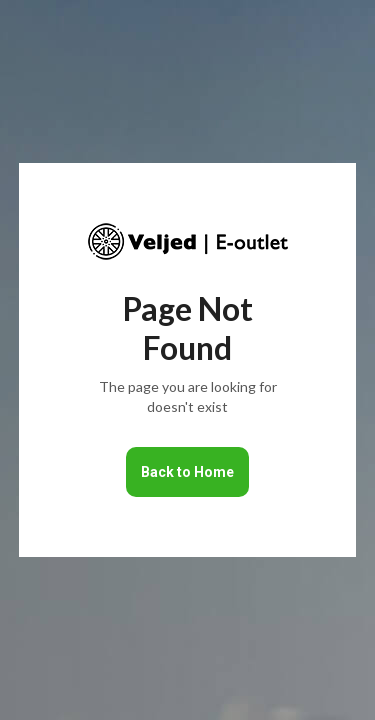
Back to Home (187, 472)
